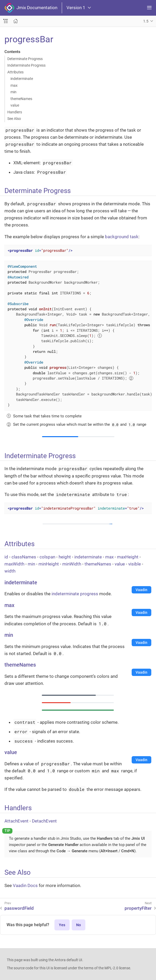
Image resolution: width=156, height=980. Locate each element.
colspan (47, 557)
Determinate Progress (25, 59)
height (65, 557)
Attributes (15, 72)
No (79, 925)
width (10, 571)
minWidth (72, 564)
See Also (14, 119)
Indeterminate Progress (26, 65)
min (13, 92)
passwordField (19, 908)
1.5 (146, 21)
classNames (24, 557)
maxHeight (128, 557)
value (15, 105)
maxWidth (14, 564)
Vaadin (141, 590)
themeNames (21, 99)
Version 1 (79, 8)
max (14, 85)
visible (135, 564)
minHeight (49, 564)
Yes (62, 925)
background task (122, 237)
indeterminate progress (75, 594)
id (6, 557)
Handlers (15, 112)
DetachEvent (44, 821)
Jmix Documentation (31, 8)
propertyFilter (138, 908)
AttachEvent (16, 821)
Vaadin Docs (25, 885)
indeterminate (22, 79)
